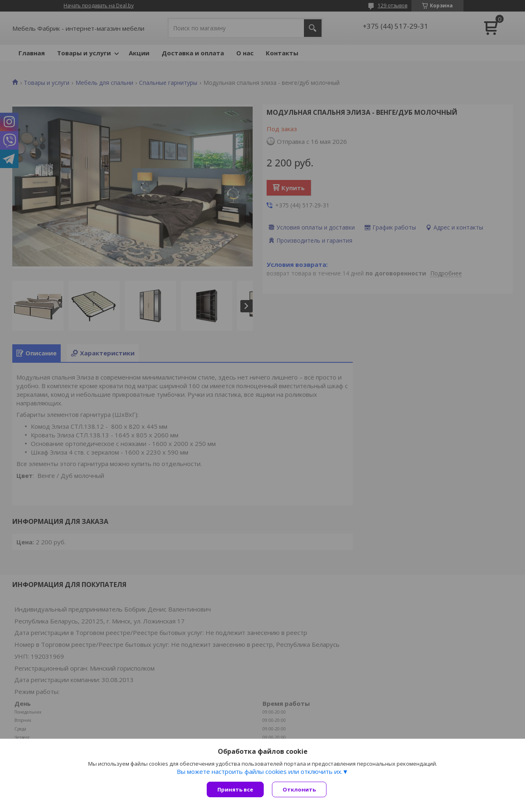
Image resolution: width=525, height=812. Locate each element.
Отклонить (299, 789)
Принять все (235, 789)
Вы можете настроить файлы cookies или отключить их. (260, 771)
